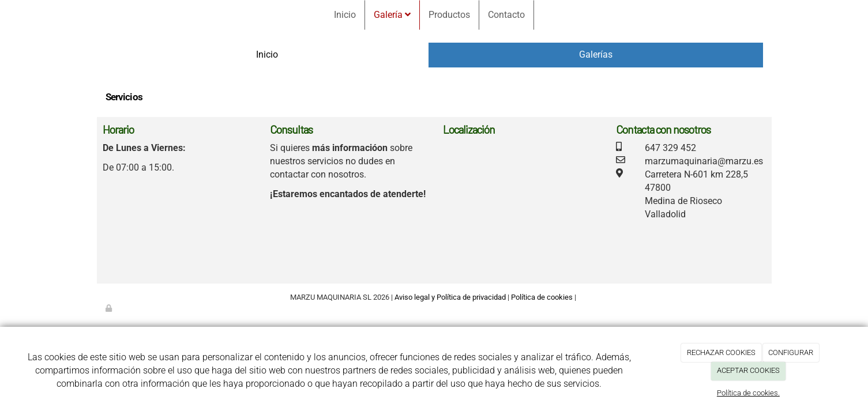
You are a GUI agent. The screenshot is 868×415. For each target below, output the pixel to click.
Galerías (596, 54)
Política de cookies (542, 297)
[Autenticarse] (110, 308)
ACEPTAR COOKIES (748, 370)
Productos (449, 15)
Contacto (506, 15)
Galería (392, 15)
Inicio (345, 15)
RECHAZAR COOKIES (721, 352)
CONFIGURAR (791, 352)
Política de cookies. (748, 393)
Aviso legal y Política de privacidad (450, 297)
